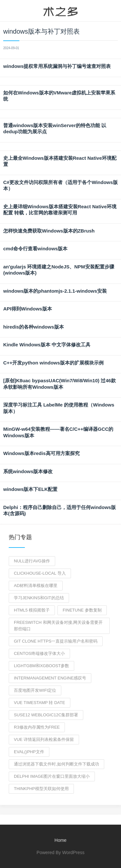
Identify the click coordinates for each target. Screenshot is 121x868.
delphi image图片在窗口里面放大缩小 (52, 776)
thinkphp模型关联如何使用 (41, 789)
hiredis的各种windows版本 (34, 327)
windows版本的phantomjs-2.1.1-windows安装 (55, 291)
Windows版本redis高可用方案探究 (41, 453)
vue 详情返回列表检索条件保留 (44, 739)
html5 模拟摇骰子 (32, 610)
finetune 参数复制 (82, 610)
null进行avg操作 (32, 561)
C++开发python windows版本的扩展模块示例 (53, 363)
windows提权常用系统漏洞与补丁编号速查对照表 (57, 66)
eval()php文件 (29, 752)
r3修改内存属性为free (37, 727)
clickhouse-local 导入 (40, 573)
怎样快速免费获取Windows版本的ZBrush (49, 231)
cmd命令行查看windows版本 (35, 249)
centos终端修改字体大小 (39, 653)
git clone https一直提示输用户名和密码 (56, 641)
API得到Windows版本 (28, 309)
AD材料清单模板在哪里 (36, 586)
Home (60, 840)
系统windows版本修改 (28, 471)
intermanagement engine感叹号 (50, 678)
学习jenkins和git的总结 (39, 598)
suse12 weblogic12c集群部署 (46, 715)
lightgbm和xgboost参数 (41, 666)
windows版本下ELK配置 (30, 489)
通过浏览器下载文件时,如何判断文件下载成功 (56, 764)
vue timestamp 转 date (40, 703)
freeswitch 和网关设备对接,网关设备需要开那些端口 (58, 626)
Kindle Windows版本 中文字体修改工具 (47, 345)
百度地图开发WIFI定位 (35, 690)
